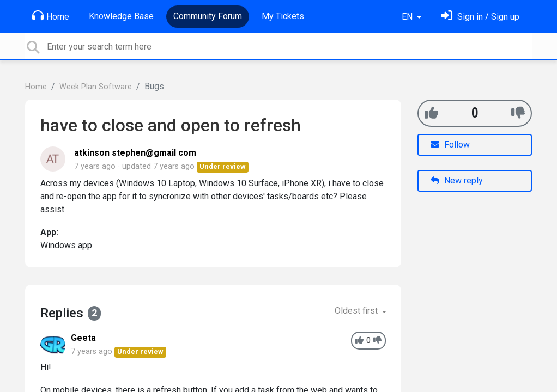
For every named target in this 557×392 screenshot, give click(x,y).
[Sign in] (480, 17)
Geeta (83, 338)
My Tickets (283, 16)
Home (51, 16)
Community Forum (208, 16)
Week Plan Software (96, 87)
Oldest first (357, 311)
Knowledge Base (121, 16)
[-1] (518, 113)
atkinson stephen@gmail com (135, 153)
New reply (457, 180)
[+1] (431, 113)
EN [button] (408, 17)
